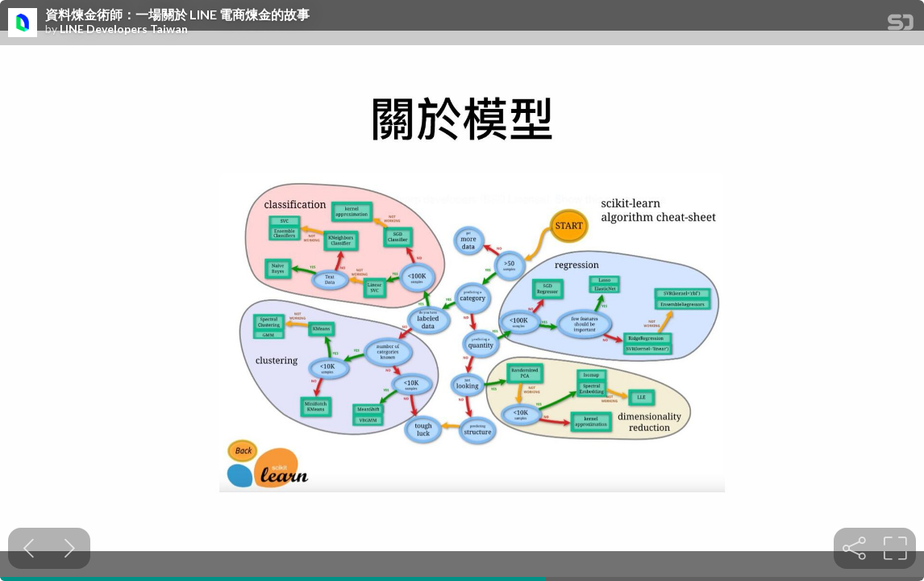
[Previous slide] (29, 548)
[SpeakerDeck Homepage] (901, 25)
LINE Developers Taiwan (124, 29)
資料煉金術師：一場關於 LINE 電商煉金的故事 (177, 15)
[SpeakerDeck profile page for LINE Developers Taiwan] (23, 23)
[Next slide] (70, 548)
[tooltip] (854, 548)
